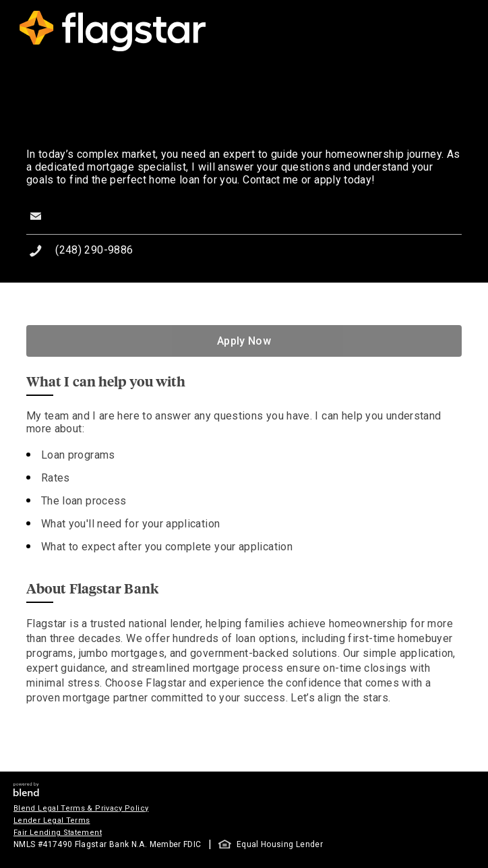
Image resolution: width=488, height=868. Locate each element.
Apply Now (244, 341)
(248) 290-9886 (94, 250)
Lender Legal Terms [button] (52, 820)
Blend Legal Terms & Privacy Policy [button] (81, 808)
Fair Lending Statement (58, 833)
